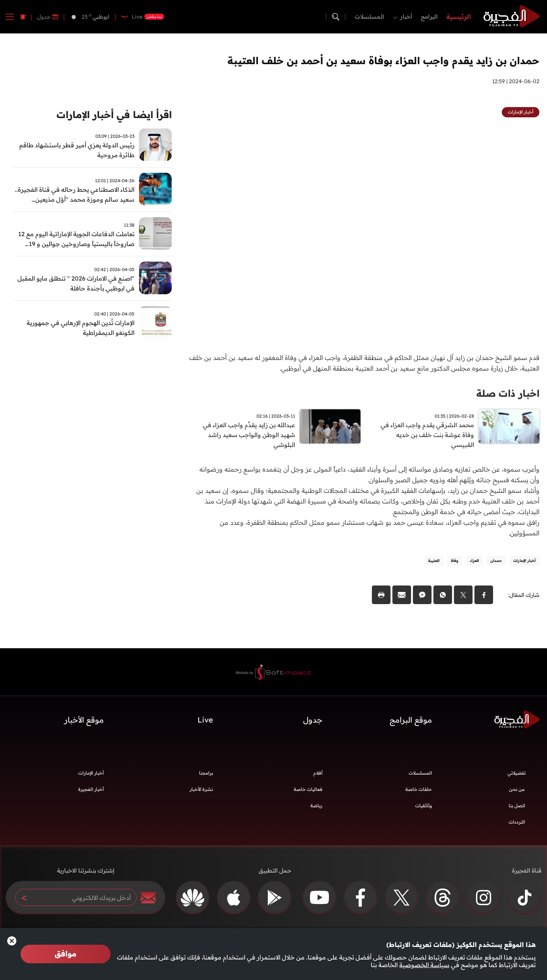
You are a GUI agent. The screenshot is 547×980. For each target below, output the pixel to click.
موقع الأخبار (84, 721)
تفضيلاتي (517, 774)
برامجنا (206, 774)
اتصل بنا (517, 807)
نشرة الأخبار (201, 790)
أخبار (406, 17)
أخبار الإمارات (91, 774)
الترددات (517, 823)
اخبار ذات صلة (507, 393)
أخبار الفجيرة (91, 790)
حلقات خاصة (419, 790)
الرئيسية (459, 17)
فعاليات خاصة (308, 790)
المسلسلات (369, 17)
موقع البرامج (411, 721)
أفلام (318, 774)
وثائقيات (424, 807)
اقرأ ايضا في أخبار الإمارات (111, 115)
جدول (44, 17)
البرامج (429, 17)
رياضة (316, 807)
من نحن (517, 790)
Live (205, 721)
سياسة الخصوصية (424, 965)
